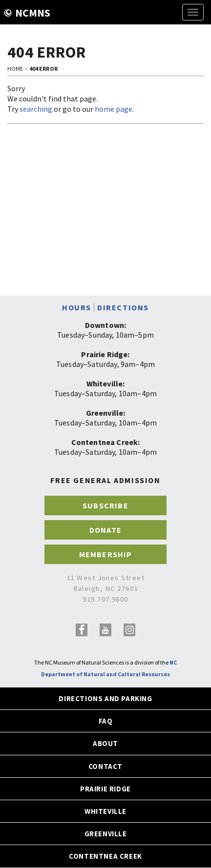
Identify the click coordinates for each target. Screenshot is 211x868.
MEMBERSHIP (106, 554)
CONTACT (105, 766)
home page (114, 109)
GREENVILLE (106, 834)
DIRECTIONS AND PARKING (105, 698)
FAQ (106, 721)
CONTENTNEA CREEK (105, 856)
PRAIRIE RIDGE (105, 789)
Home (15, 69)
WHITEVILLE (105, 811)
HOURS (77, 308)
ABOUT (105, 743)
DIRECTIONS (123, 308)
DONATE (105, 530)
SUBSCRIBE (105, 505)
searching (36, 109)
